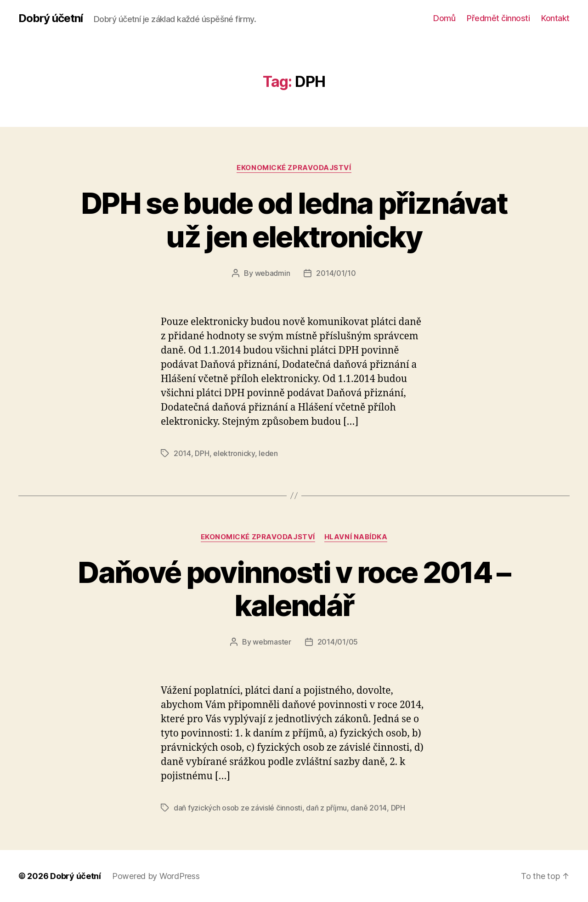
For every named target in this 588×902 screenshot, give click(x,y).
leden (268, 453)
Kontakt (555, 18)
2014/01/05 (338, 642)
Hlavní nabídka (356, 537)
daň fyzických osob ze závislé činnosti (238, 808)
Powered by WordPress (156, 876)
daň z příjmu (326, 808)
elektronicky (234, 453)
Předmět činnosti (498, 18)
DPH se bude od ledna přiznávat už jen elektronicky (294, 220)
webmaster (272, 642)
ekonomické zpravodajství (294, 168)
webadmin (273, 273)
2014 (182, 453)
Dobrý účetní (51, 18)
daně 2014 (369, 808)
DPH (202, 453)
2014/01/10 (336, 273)
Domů (444, 18)
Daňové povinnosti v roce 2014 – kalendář (294, 589)
